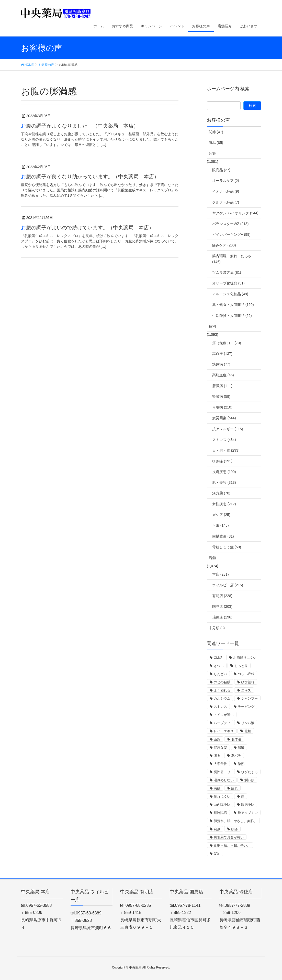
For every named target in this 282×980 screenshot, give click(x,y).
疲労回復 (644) (224, 418)
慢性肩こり (222, 772)
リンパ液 (248, 723)
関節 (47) (216, 132)
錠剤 (217, 829)
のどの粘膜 (222, 682)
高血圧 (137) (222, 354)
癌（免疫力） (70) (227, 343)
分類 (212, 153)
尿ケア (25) (221, 515)
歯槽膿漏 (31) (223, 536)
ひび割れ (248, 682)
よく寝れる (222, 690)
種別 (212, 326)
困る (217, 756)
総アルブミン (248, 813)
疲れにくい (222, 796)
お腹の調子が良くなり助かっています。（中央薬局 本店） (90, 177)
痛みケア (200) (224, 245)
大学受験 (220, 764)
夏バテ (236, 756)
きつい (219, 666)
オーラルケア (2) (226, 181)
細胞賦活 (220, 813)
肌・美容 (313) (224, 482)
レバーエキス (224, 731)
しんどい (220, 674)
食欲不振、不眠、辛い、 (232, 845)
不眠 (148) (221, 525)
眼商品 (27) (221, 170)
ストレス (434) (224, 440)
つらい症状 (246, 674)
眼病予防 (248, 805)
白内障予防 (222, 805)
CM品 (218, 658)
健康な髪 (220, 747)
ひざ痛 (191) (222, 461)
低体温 (236, 739)
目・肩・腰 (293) (226, 450)
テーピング (246, 707)
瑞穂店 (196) (222, 617)
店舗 (212, 558)
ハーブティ (222, 723)
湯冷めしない (224, 780)
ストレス (220, 707)
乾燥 (248, 731)
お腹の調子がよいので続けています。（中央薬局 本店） (87, 228)
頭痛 (234, 829)
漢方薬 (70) (221, 493)
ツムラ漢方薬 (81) (227, 272)
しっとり (241, 666)
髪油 (217, 854)
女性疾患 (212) (224, 504)
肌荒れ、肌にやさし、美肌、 (235, 821)
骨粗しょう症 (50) (227, 547)
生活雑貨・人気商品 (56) (232, 316)
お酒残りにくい (245, 658)
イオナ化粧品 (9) (226, 191)
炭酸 (217, 788)
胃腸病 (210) (222, 407)
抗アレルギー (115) (228, 429)
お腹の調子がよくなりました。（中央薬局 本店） (80, 126)
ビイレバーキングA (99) (231, 234)
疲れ (234, 788)
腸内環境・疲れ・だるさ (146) (232, 259)
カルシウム (222, 698)
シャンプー (249, 698)
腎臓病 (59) (221, 396)
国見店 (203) (222, 606)
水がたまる (249, 772)
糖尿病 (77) (221, 364)
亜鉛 (217, 739)
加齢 (241, 747)
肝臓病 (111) (222, 386)
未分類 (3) (217, 628)
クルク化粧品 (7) (226, 202)
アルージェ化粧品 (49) (230, 294)
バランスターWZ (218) (230, 224)
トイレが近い (224, 715)
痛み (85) (216, 143)
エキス (246, 690)
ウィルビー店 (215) (228, 585)
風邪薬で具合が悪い (229, 837)
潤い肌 (249, 780)
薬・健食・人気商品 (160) (233, 305)
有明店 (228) (222, 596)
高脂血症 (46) (223, 375)
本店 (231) (221, 574)
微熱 (241, 764)
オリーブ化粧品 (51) (228, 283)
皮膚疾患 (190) (224, 472)
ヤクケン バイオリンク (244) (235, 213)
